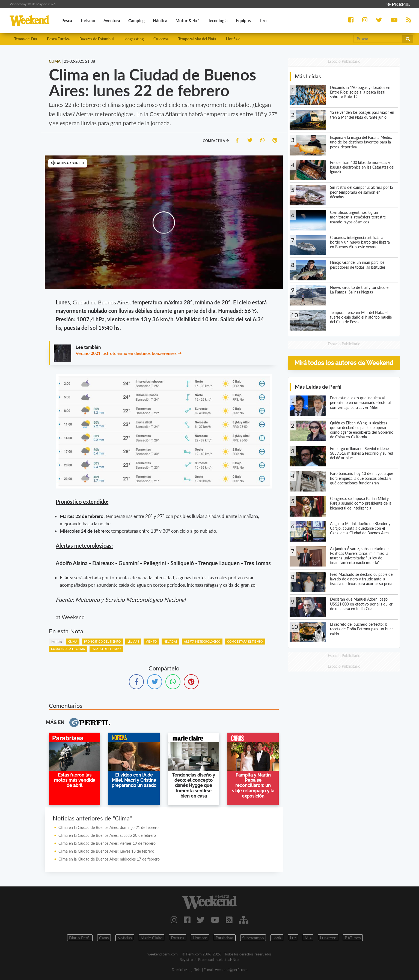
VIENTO (151, 642)
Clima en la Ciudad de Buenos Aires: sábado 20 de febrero (107, 835)
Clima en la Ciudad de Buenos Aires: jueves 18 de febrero (106, 851)
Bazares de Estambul (96, 39)
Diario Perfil (80, 938)
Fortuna (178, 938)
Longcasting (133, 39)
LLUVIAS (133, 642)
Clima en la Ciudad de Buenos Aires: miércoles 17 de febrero (109, 859)
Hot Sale (233, 39)
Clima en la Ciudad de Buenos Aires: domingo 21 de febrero (109, 827)
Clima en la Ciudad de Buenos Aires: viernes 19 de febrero (107, 843)
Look (277, 938)
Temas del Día (26, 39)
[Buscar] (378, 39)
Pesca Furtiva (58, 39)
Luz (293, 938)
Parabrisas (225, 938)
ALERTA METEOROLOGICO (202, 642)
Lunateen (328, 938)
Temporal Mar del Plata (197, 39)
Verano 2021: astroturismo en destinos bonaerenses (126, 353)
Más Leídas (308, 76)
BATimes (353, 938)
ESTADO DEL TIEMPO (106, 649)
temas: (57, 641)
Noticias (125, 938)
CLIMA (73, 642)
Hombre (200, 938)
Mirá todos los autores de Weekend (344, 363)
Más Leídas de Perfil (318, 387)
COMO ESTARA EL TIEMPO (245, 642)
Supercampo (253, 938)
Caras (104, 938)
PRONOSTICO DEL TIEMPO (102, 642)
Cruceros (161, 39)
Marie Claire (151, 938)
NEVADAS (171, 642)
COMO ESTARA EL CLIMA (68, 649)
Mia (308, 938)
